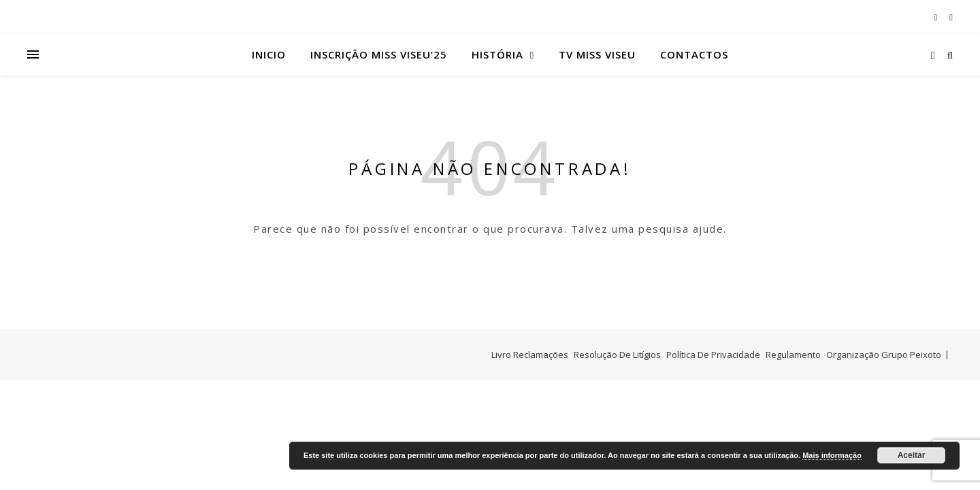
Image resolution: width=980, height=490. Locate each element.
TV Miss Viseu (597, 54)
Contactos (694, 54)
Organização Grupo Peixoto (884, 355)
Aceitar (912, 455)
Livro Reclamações (530, 355)
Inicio (269, 54)
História (497, 54)
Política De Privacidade (713, 355)
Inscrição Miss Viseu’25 (379, 54)
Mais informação (832, 455)
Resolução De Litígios (617, 355)
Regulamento (793, 355)
